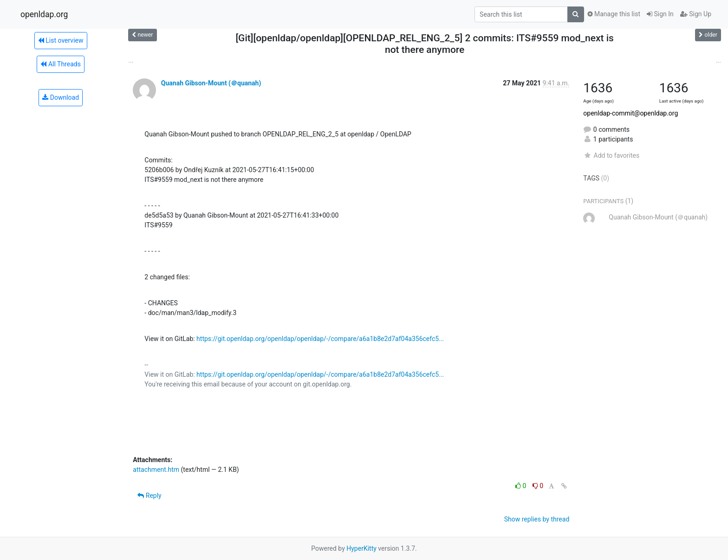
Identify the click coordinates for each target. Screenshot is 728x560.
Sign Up (696, 14)
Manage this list (614, 14)
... (131, 60)
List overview (61, 40)
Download (61, 97)
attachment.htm (156, 470)
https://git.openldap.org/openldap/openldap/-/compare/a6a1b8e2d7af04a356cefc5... (320, 339)
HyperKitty (361, 548)
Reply (149, 496)
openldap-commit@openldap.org (630, 113)
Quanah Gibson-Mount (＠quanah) (211, 83)
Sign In (660, 14)
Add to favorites (611, 155)
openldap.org (44, 14)
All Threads (60, 64)
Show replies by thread (537, 519)
